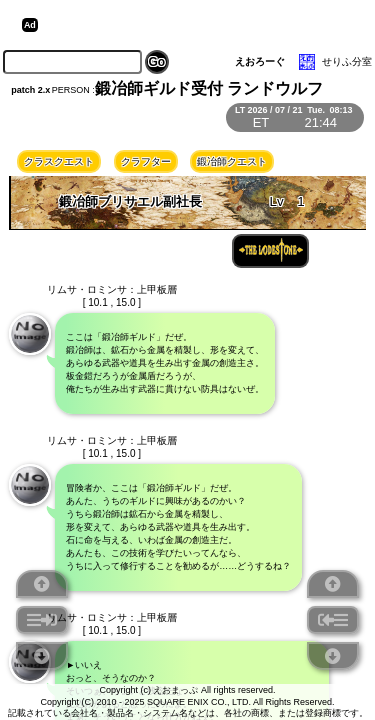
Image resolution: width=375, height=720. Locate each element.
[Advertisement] (198, 25)
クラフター (146, 161)
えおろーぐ (260, 61)
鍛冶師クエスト (232, 161)
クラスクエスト (59, 161)
